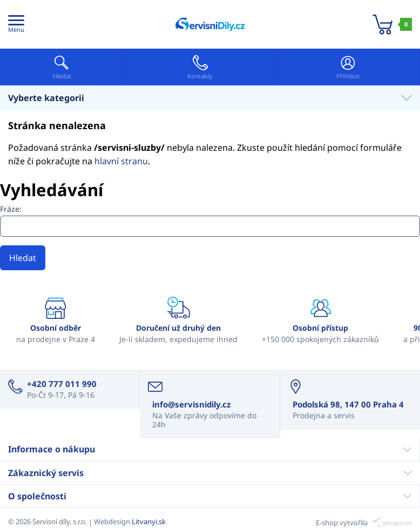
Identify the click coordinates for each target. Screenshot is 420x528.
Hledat (23, 258)
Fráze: (11, 209)
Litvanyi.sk (149, 522)
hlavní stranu (121, 161)
